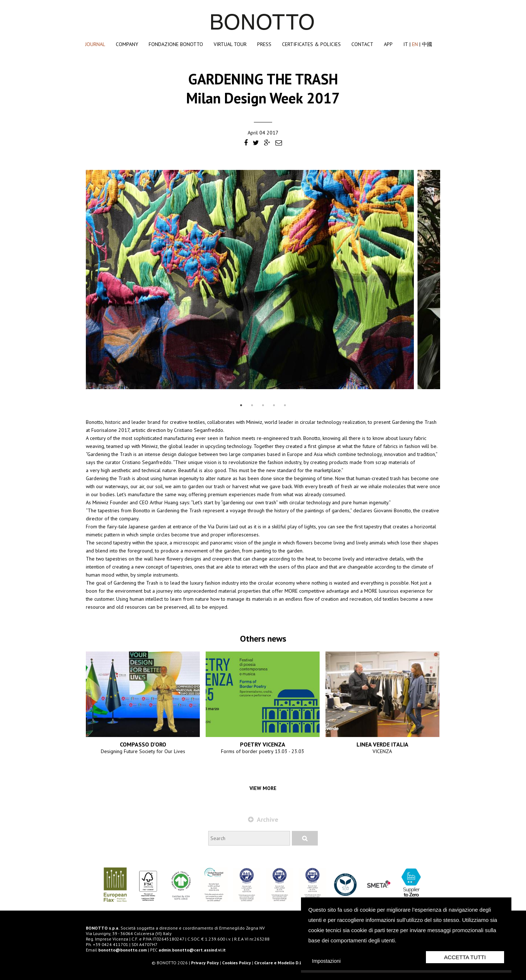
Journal (95, 44)
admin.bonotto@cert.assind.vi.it (192, 950)
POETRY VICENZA (263, 744)
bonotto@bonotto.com (123, 950)
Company (127, 44)
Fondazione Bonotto (176, 44)
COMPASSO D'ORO (143, 744)
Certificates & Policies (311, 44)
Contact (362, 44)
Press (264, 44)
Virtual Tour (230, 44)
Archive (263, 819)
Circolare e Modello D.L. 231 (283, 963)
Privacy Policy (205, 963)
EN (415, 44)
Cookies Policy (237, 963)
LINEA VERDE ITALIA (382, 744)
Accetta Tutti (465, 957)
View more (263, 788)
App (388, 44)
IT (406, 44)
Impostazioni (326, 961)
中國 (427, 44)
